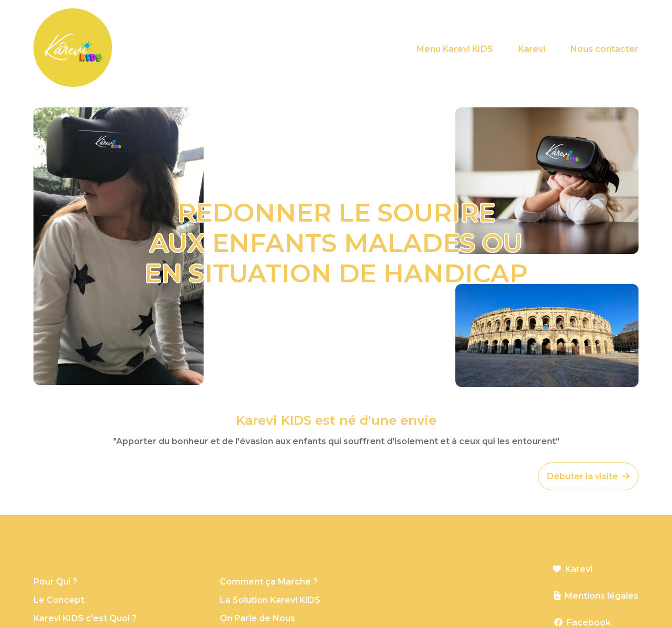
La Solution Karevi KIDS (270, 600)
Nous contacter (604, 49)
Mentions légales (602, 596)
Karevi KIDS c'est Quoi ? (85, 618)
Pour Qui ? (55, 582)
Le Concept (59, 600)
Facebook (589, 623)
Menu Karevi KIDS (455, 49)
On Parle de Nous (257, 618)
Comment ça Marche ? (269, 582)
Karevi (532, 49)
